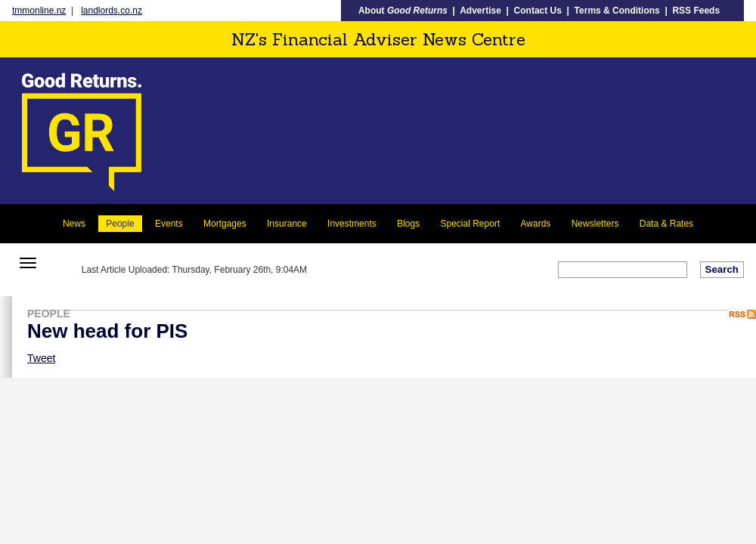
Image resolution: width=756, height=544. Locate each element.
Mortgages (225, 224)
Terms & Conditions (617, 11)
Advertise (480, 11)
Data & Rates (666, 224)
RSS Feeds (696, 11)
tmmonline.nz (39, 11)
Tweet (41, 358)
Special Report (471, 224)
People (120, 224)
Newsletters (595, 224)
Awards (536, 224)
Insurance (287, 224)
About (403, 11)
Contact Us (538, 11)
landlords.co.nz (112, 11)
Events (169, 224)
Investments (352, 224)
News (74, 224)
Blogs (408, 224)
